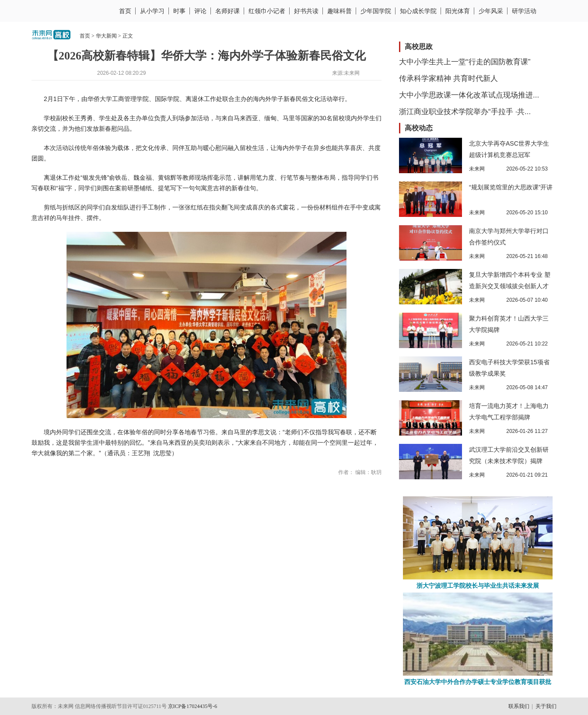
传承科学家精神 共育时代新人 (448, 78)
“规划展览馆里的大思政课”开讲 (511, 187)
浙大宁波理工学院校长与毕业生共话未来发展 (478, 586)
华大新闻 (106, 36)
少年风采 (491, 11)
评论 (200, 11)
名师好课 (227, 11)
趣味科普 (339, 11)
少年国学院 (376, 11)
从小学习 (152, 11)
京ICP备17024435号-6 (193, 706)
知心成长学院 (418, 11)
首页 (125, 11)
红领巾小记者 (267, 11)
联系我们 (519, 706)
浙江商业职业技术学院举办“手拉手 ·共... (465, 112)
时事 (179, 11)
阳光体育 (458, 11)
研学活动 (524, 11)
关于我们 (546, 706)
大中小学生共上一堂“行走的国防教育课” (465, 62)
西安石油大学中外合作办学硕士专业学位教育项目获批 (478, 682)
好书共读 (306, 11)
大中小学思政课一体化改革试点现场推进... (469, 95)
